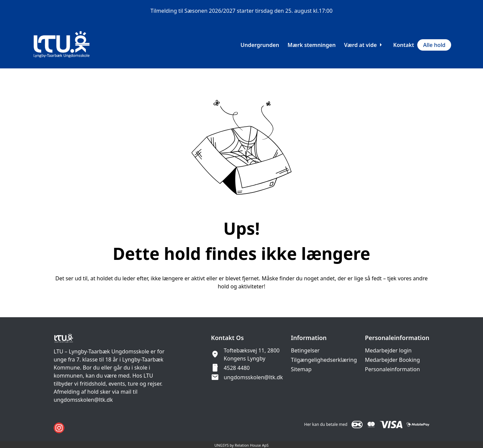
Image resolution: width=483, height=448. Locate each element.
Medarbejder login (388, 350)
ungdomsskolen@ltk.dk (253, 377)
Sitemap (301, 369)
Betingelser (305, 350)
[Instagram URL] (59, 428)
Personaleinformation (392, 369)
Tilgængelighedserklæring (324, 360)
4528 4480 (237, 368)
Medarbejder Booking (392, 360)
